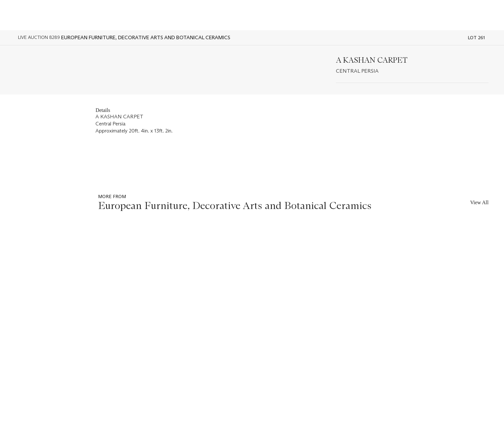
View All (479, 202)
